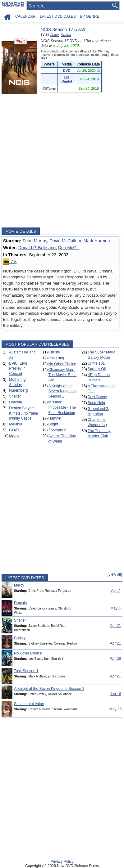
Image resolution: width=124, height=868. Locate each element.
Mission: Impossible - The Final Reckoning (62, 407)
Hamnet (55, 418)
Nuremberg (18, 390)
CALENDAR (25, 16)
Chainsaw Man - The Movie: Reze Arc (63, 375)
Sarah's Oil (97, 369)
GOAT (14, 430)
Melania (16, 424)
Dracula (15, 402)
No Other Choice (62, 364)
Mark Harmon (97, 241)
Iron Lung (56, 358)
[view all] (115, 574)
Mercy (14, 436)
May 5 (115, 608)
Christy (54, 352)
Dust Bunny (97, 397)
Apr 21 (115, 626)
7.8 (10, 262)
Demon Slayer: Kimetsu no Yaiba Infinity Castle (23, 413)
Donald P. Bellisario (37, 248)
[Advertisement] (62, 161)
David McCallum (65, 241)
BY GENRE (90, 16)
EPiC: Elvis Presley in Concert (18, 369)
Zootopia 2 (57, 430)
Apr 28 (115, 659)
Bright (53, 424)
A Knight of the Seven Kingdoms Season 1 (63, 391)
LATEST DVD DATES (58, 16)
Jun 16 (115, 694)
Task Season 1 (26, 671)
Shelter (15, 396)
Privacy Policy (62, 861)
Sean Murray (35, 241)
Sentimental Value (29, 704)
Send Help (96, 403)
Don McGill (69, 248)
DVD (67, 70)
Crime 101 (96, 363)
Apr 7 (115, 591)
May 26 (115, 709)
